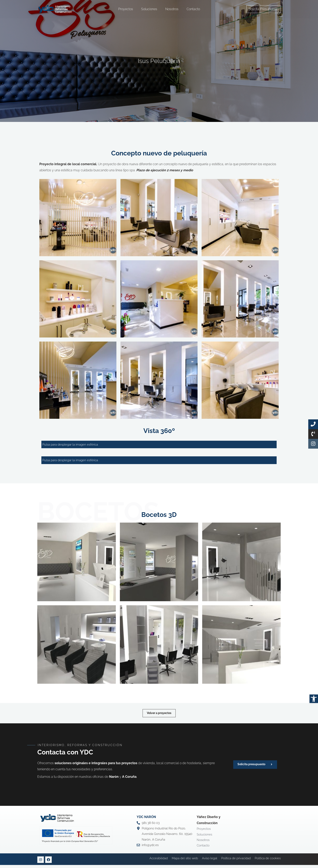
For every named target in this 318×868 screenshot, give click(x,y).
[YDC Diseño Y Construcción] (55, 9)
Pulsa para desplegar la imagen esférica (72, 445)
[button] (314, 699)
